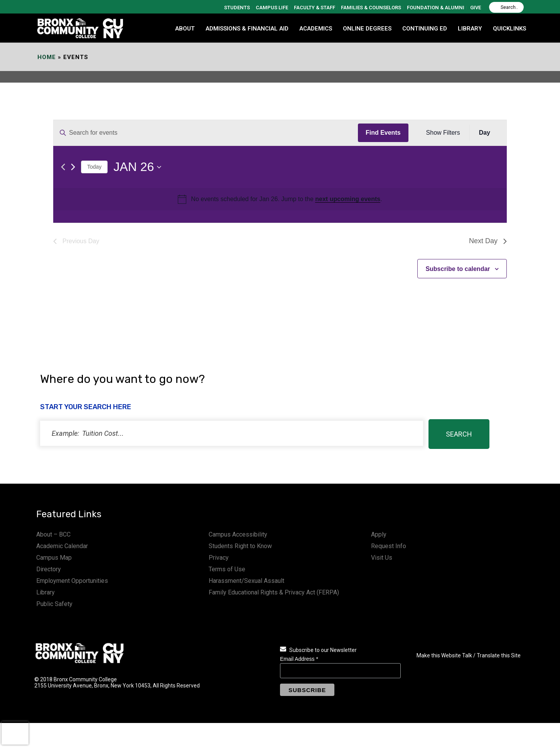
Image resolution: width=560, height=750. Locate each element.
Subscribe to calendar (458, 269)
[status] (232, 433)
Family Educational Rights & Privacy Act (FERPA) (274, 592)
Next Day (488, 241)
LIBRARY (470, 29)
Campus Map (54, 558)
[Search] (506, 7)
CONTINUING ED (425, 29)
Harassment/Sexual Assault (246, 581)
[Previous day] (63, 167)
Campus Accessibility (238, 534)
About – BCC (53, 534)
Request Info (389, 546)
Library (46, 592)
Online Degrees (367, 29)
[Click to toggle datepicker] (137, 167)
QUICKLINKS (509, 29)
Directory (49, 569)
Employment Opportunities (72, 581)
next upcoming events (348, 199)
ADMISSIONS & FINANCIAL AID (247, 29)
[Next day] (73, 167)
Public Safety (54, 604)
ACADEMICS (316, 29)
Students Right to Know (240, 546)
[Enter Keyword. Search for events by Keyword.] (206, 133)
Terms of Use (227, 569)
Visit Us (382, 558)
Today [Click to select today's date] (94, 167)
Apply (379, 534)
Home (47, 57)
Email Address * (299, 659)
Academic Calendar (62, 546)
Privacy (219, 558)
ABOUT (185, 29)
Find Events (383, 133)
